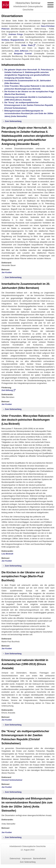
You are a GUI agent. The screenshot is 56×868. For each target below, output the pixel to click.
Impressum (27, 858)
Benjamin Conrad (23, 54)
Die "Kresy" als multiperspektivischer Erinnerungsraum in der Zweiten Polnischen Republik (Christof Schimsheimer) (29, 105)
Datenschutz (15, 858)
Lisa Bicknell (7, 554)
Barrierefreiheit (39, 858)
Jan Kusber (7, 272)
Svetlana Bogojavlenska (13, 40)
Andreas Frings (16, 34)
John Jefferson (21, 51)
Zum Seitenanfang (13, 121)
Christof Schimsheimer (12, 780)
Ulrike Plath (27, 45)
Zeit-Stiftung (7, 390)
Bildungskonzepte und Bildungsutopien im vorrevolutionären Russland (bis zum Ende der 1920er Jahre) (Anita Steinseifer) (29, 113)
